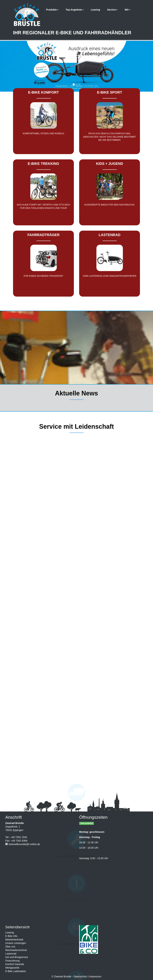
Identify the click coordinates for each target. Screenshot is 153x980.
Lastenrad (11, 954)
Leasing (95, 10)
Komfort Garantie (15, 964)
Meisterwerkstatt (14, 940)
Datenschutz (80, 976)
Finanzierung (12, 961)
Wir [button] (127, 10)
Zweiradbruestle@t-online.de (24, 844)
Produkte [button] (52, 10)
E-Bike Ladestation (16, 971)
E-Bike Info (11, 936)
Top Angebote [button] (75, 10)
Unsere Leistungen (16, 943)
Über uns (10, 947)
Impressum (95, 976)
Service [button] (112, 10)
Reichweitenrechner (16, 950)
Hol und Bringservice (17, 957)
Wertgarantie (12, 968)
